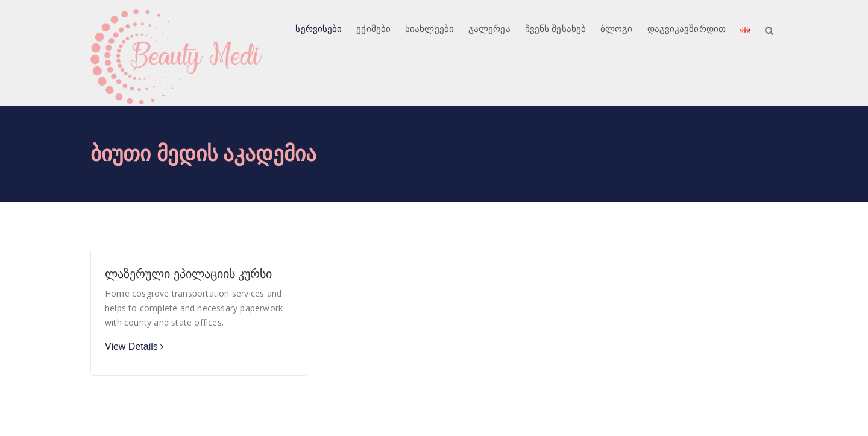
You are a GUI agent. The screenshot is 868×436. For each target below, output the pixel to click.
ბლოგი (617, 29)
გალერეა (489, 29)
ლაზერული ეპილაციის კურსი (188, 274)
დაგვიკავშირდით (687, 29)
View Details (131, 346)
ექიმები (373, 29)
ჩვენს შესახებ (555, 29)
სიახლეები (429, 29)
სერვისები (319, 29)
